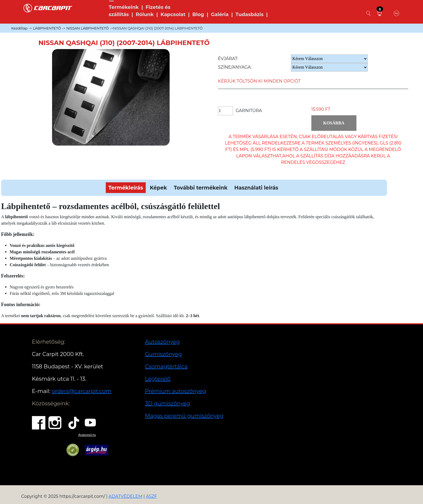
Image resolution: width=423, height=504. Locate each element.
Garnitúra (249, 111)
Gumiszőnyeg (163, 354)
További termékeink (201, 188)
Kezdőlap (19, 28)
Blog (198, 14)
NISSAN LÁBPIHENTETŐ (87, 28)
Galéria (220, 14)
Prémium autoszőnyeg (176, 391)
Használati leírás (256, 188)
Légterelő (158, 379)
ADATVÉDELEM (126, 496)
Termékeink (124, 7)
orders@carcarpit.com (82, 391)
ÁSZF (151, 496)
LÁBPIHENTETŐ (47, 28)
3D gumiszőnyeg (168, 403)
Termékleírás (126, 188)
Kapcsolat (173, 14)
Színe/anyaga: (235, 67)
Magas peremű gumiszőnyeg (184, 416)
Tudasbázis (249, 14)
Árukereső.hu (87, 435)
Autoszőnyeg (162, 342)
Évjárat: (228, 59)
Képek (158, 188)
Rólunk (145, 14)
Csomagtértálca (166, 366)
